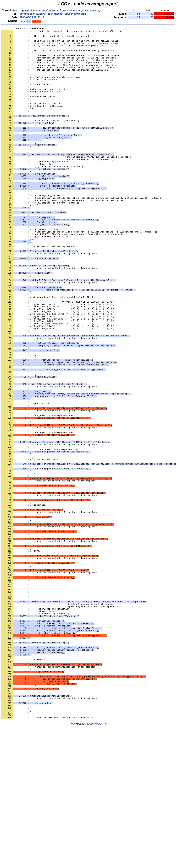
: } (16, 308)
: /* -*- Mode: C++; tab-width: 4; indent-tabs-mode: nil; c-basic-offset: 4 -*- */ (65, 32)
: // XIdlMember (24, 786)
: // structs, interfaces (30, 545)
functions (95, 10)
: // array (21, 656)
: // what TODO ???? (26, 479)
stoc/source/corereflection (49, 10)
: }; (17, 392)
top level (25, 10)
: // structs (22, 563)
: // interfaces (24, 601)
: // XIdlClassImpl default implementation (40, 290)
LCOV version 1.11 (96, 862)
